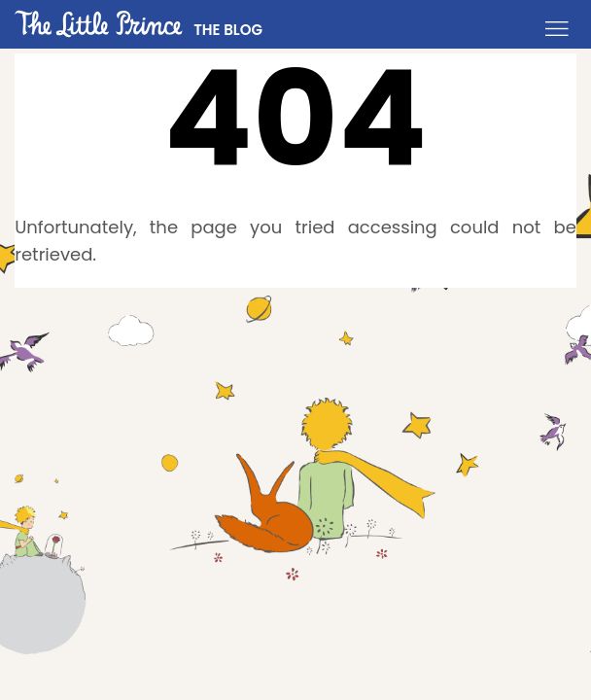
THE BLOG (228, 30)
